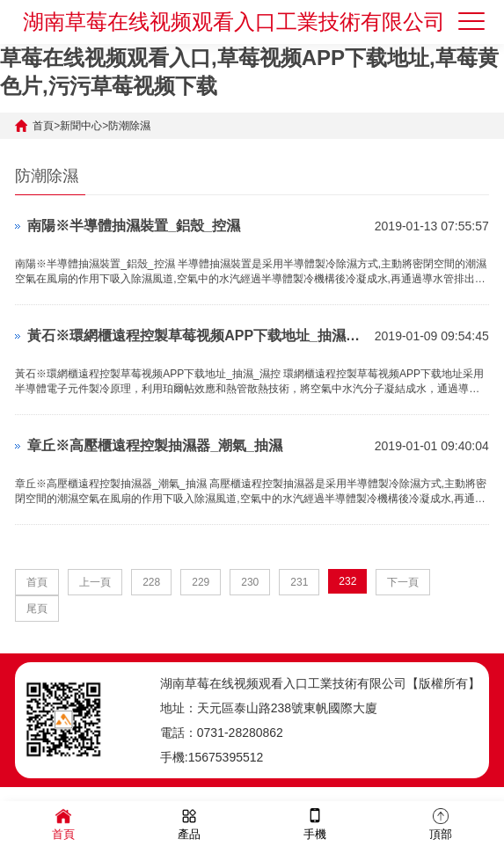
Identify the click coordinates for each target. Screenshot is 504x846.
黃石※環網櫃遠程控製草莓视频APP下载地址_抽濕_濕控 (197, 335)
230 (250, 582)
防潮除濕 (129, 126)
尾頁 (37, 609)
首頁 (43, 126)
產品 (189, 823)
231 (299, 582)
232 (347, 581)
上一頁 (95, 582)
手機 (315, 823)
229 (201, 582)
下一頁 (403, 582)
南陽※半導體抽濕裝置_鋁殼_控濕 (134, 226)
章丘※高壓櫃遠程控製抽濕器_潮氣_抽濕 (155, 445)
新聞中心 (81, 126)
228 (151, 582)
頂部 (441, 823)
